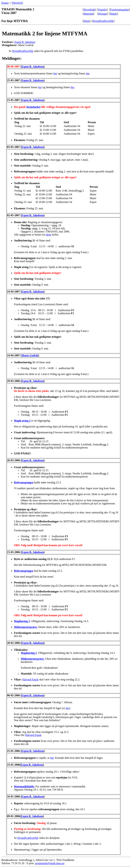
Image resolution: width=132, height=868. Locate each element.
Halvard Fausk (30, 679)
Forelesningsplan (120, 10)
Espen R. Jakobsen (25, 42)
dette (49, 235)
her (55, 73)
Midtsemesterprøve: (26, 627)
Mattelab (88, 14)
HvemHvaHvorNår (103, 21)
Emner (5, 3)
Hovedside (89, 10)
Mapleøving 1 (22, 621)
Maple (114, 14)
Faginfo (102, 10)
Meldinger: (12, 58)
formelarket (34, 107)
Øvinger (103, 14)
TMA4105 (17, 3)
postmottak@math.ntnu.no (50, 863)
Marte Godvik (30, 355)
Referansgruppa (23, 482)
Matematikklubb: (24, 786)
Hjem (87, 21)
